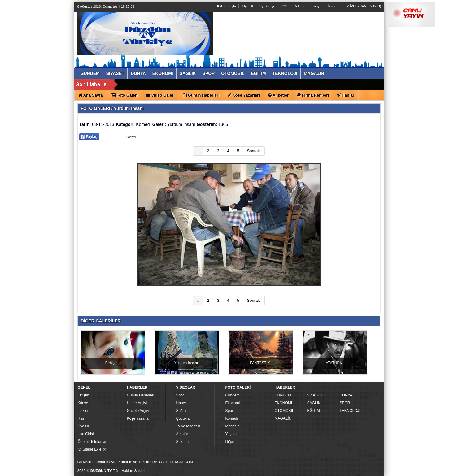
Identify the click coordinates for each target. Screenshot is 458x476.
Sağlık (181, 411)
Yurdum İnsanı (181, 124)
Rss (81, 418)
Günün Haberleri (141, 395)
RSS (284, 6)
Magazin (232, 426)
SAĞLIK (314, 403)
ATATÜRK (334, 363)
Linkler (83, 411)
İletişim (83, 395)
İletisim (333, 6)
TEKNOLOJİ (350, 411)
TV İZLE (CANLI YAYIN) (363, 6)
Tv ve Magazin (188, 426)
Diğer (230, 442)
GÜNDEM (283, 395)
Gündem (233, 395)
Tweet (131, 137)
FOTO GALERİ (96, 108)
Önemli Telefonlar (92, 442)
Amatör (182, 434)
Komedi (143, 124)
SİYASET (315, 395)
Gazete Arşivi (138, 411)
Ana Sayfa (226, 6)
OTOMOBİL (284, 411)
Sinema (183, 442)
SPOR (345, 403)
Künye (316, 6)
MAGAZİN (283, 418)
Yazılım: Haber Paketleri (346, 471)
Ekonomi (233, 403)
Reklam (300, 6)
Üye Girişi (267, 6)
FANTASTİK (260, 363)
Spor (180, 395)
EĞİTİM (314, 411)
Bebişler (112, 363)
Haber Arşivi (137, 403)
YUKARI (426, 467)
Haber (181, 403)
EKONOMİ (284, 403)
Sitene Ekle (92, 449)
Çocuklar (183, 418)
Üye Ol (248, 6)
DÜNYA (346, 395)
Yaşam (231, 434)
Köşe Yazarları (139, 418)
